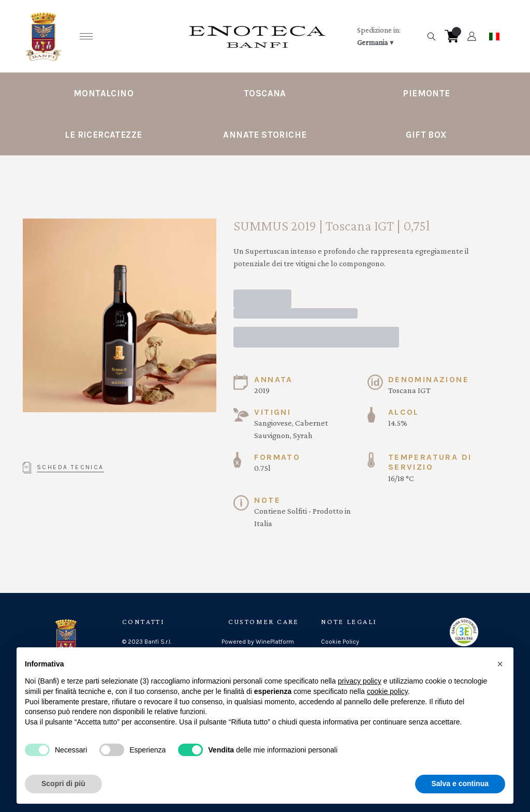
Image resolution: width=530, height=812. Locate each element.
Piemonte (426, 93)
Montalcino (104, 93)
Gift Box (426, 135)
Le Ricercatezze (103, 135)
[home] (257, 36)
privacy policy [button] (360, 681)
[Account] (472, 36)
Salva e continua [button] (460, 784)
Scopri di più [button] (63, 784)
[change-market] (388, 36)
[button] (500, 664)
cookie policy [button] (387, 691)
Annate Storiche (265, 135)
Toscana (265, 93)
